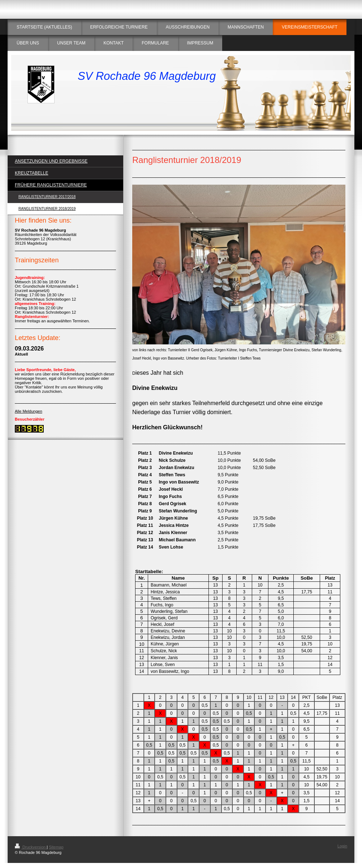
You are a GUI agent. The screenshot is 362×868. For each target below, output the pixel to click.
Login (342, 846)
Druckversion (31, 847)
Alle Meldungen (29, 411)
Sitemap (56, 847)
